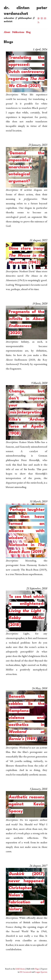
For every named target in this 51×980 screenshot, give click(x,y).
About (7, 32)
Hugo (37, 969)
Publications (18, 32)
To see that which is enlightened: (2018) (27, 611)
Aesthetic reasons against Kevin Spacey (27, 804)
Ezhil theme (20, 969)
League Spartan (41, 972)
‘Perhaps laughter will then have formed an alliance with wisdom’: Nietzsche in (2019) (27, 531)
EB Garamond (25, 972)
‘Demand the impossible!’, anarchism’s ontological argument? (27, 167)
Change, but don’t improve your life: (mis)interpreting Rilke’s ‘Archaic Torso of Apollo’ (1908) (27, 413)
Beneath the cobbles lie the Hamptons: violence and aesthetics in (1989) (27, 718)
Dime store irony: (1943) (27, 256)
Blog (28, 32)
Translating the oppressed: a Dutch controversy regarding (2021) (27, 72)
